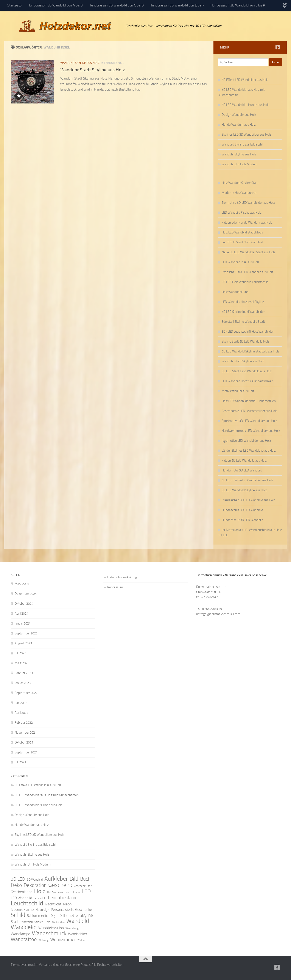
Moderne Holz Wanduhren (239, 193)
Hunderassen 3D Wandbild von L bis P (238, 5)
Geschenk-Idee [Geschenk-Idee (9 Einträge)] (83, 886)
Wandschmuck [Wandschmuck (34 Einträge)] (49, 933)
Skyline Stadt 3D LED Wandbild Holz (245, 341)
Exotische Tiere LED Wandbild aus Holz (247, 272)
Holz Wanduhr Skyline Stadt (240, 183)
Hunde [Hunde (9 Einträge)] (76, 892)
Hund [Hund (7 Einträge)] (68, 892)
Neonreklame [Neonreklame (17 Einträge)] (22, 909)
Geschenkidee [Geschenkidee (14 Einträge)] (22, 892)
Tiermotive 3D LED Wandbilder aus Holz (248, 203)
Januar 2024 (23, 623)
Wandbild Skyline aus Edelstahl (242, 144)
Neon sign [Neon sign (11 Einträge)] (42, 910)
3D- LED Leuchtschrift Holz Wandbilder (248, 332)
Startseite (14, 5)
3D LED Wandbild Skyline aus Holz (244, 490)
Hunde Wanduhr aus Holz (239, 125)
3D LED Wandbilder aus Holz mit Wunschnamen (47, 795)
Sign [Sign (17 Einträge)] (55, 915)
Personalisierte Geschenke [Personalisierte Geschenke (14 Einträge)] (71, 910)
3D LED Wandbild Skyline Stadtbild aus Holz (251, 351)
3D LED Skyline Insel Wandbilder (243, 312)
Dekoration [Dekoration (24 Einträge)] (35, 885)
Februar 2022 (24, 723)
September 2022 (26, 693)
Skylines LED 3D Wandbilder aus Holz (246, 135)
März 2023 (22, 663)
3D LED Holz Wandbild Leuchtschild (245, 282)
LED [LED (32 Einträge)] (86, 891)
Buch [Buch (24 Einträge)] (85, 879)
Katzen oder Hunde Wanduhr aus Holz (247, 222)
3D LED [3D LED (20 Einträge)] (18, 879)
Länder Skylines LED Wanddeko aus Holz (249, 451)
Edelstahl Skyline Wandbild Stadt (243, 322)
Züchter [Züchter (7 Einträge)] (82, 940)
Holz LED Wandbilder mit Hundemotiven (249, 401)
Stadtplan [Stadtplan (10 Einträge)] (27, 922)
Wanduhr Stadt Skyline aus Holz (93, 70)
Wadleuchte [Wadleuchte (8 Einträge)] (58, 922)
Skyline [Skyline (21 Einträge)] (86, 915)
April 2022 (21, 713)
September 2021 (26, 752)
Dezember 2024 (26, 594)
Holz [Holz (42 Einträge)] (40, 891)
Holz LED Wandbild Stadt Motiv (242, 232)
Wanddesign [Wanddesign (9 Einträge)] (73, 928)
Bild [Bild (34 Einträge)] (74, 879)
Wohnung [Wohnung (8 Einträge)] (44, 940)
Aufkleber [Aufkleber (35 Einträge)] (56, 879)
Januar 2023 (23, 683)
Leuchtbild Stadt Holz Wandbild (242, 242)
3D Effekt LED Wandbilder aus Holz (245, 80)
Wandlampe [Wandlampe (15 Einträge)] (20, 934)
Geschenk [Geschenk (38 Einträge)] (60, 885)
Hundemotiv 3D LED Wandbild (242, 470)
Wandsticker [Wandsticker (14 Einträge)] (78, 934)
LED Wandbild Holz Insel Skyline (243, 302)
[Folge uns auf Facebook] (278, 47)
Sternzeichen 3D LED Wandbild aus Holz (248, 500)
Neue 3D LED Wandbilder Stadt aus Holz (248, 252)
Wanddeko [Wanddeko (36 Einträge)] (24, 927)
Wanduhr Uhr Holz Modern (240, 164)
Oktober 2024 (24, 604)
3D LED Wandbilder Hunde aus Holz (245, 105)
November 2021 (26, 733)
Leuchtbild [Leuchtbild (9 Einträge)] (40, 898)
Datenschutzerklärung (122, 577)
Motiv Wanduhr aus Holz (238, 391)
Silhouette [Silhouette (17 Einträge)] (69, 915)
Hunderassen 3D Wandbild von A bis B (55, 5)
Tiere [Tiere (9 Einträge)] (47, 922)
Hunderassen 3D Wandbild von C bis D (116, 5)
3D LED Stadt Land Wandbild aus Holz (247, 371)
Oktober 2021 (24, 742)
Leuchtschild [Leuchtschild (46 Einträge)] (27, 903)
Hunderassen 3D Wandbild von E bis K (177, 5)
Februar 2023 (24, 673)
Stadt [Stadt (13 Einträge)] (15, 922)
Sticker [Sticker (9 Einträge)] (39, 922)
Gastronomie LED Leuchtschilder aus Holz (249, 411)
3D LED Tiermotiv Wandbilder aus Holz (247, 480)
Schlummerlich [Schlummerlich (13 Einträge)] (38, 916)
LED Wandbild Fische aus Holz (242, 213)
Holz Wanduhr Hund (235, 292)
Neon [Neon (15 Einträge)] (67, 904)
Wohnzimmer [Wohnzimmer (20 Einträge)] (63, 939)
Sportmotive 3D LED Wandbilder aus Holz (249, 421)
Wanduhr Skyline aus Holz (80, 63)
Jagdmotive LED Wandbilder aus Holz (246, 441)
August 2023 (23, 643)
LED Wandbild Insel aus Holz (240, 262)
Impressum (115, 587)
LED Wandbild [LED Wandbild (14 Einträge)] (21, 898)
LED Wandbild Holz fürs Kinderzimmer (247, 381)
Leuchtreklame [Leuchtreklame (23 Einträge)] (63, 898)
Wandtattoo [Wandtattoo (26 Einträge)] (24, 939)
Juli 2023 (20, 653)
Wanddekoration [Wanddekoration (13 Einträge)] (51, 928)
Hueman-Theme (69, 971)
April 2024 (21, 614)
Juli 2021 (20, 762)
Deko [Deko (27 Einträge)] (16, 885)
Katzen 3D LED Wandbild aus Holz (244, 460)
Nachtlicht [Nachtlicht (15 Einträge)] (53, 904)
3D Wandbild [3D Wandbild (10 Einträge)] (35, 880)
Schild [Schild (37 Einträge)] (18, 915)
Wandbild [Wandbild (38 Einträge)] (78, 921)
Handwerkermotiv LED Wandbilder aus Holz (251, 431)
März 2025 (22, 584)
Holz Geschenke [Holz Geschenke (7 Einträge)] (55, 892)
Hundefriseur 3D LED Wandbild (242, 520)
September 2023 (26, 633)
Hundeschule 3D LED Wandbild (242, 510)
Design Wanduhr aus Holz (239, 115)
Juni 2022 (21, 703)
